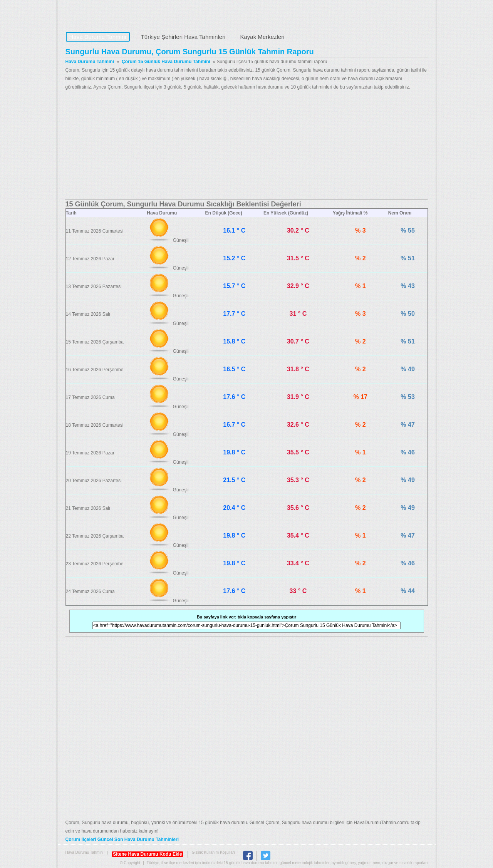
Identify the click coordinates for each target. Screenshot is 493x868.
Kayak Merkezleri (262, 37)
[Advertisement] (247, 145)
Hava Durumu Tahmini (114, 14)
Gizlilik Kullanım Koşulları (213, 852)
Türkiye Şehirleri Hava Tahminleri (183, 37)
